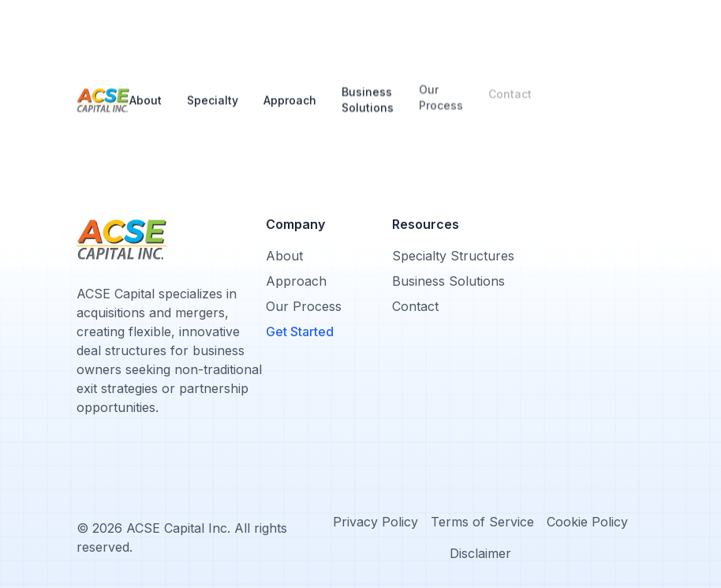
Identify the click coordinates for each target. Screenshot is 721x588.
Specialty (213, 94)
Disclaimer (480, 553)
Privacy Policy (375, 522)
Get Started (300, 331)
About (146, 97)
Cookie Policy (587, 522)
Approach (290, 90)
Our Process (441, 89)
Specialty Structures (453, 256)
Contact (510, 89)
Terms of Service (482, 522)
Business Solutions (368, 90)
